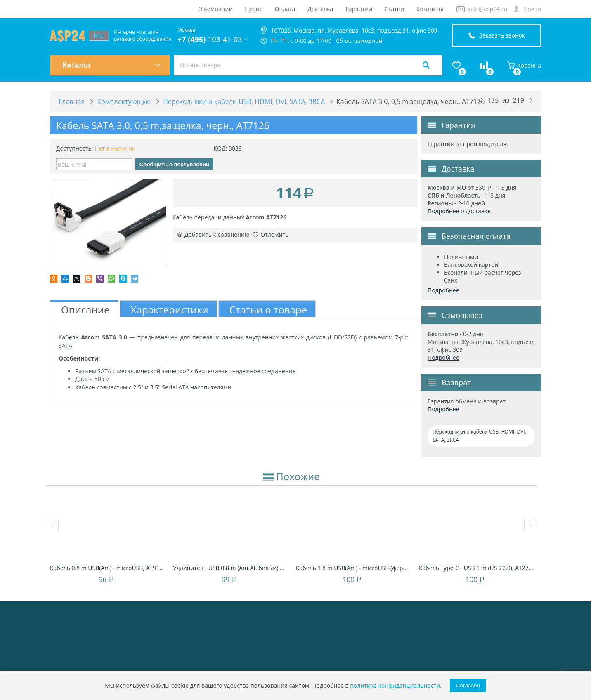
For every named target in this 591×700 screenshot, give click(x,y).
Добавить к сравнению (213, 235)
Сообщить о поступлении (175, 164)
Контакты (430, 9)
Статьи (394, 9)
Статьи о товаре (268, 310)
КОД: (220, 148)
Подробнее (443, 290)
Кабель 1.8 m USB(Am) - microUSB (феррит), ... (353, 568)
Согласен (468, 685)
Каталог (112, 65)
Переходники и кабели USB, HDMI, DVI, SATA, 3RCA (479, 436)
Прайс (253, 9)
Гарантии (359, 9)
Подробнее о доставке (459, 211)
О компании (215, 9)
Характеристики (170, 310)
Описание (85, 310)
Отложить (271, 235)
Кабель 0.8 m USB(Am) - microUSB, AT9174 (107, 568)
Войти (532, 9)
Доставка (320, 9)
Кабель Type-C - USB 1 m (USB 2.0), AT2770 (476, 568)
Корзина (524, 65)
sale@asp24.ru (488, 9)
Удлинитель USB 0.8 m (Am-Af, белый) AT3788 (230, 568)
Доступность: (75, 148)
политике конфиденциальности (395, 685)
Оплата (285, 9)
